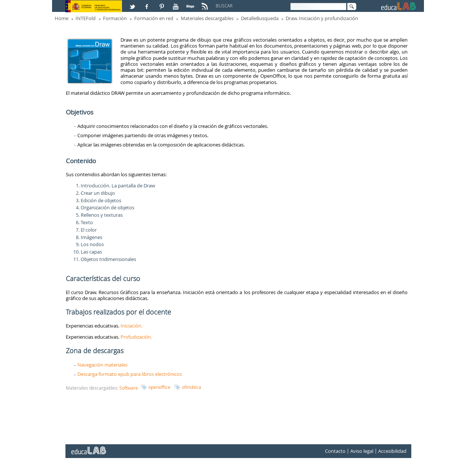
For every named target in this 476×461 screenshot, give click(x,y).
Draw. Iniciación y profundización (322, 18)
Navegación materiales (102, 365)
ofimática (192, 387)
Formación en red (154, 18)
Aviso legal (362, 451)
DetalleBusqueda (260, 18)
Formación (115, 18)
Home (62, 18)
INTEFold (86, 18)
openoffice (159, 387)
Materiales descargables (207, 18)
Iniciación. (132, 326)
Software (129, 388)
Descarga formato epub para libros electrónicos (130, 374)
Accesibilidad (392, 451)
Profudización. (136, 337)
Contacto (335, 451)
